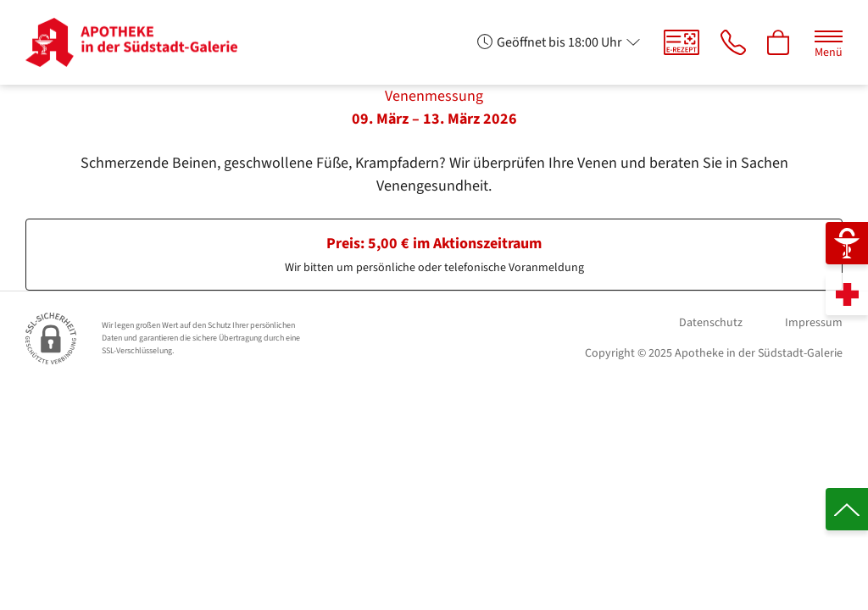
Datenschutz (711, 323)
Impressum (814, 323)
